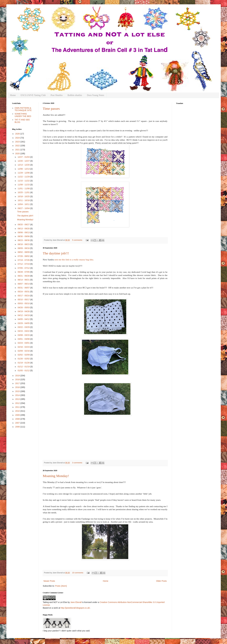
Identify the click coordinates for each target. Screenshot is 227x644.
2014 (18, 395)
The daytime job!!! (56, 253)
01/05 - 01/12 (24, 370)
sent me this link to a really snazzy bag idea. (74, 260)
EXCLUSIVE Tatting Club (33, 95)
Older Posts (161, 581)
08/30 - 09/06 (24, 236)
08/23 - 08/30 (24, 240)
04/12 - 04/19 (24, 315)
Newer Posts (49, 581)
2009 (18, 415)
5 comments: (78, 240)
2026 (18, 134)
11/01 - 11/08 (24, 189)
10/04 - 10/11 (24, 204)
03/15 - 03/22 (24, 331)
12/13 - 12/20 (24, 165)
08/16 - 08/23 (24, 244)
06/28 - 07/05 (24, 272)
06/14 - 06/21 (24, 280)
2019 (18, 376)
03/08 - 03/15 (24, 335)
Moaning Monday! (56, 476)
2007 (18, 423)
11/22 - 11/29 (24, 177)
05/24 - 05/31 (24, 292)
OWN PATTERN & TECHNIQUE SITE (23, 109)
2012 (18, 403)
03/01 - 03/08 (24, 339)
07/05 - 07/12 (24, 268)
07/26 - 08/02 (24, 256)
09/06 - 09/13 (24, 232)
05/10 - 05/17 (24, 300)
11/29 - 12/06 (24, 173)
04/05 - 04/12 (24, 319)
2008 (18, 419)
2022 (18, 146)
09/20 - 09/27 (24, 224)
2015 (18, 391)
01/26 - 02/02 (24, 359)
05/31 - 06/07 (24, 288)
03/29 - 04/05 (24, 323)
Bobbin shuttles (75, 95)
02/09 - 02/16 (24, 351)
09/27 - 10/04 (24, 208)
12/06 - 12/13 (24, 169)
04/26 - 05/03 (24, 307)
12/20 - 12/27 (24, 161)
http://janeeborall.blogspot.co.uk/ (75, 608)
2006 (18, 427)
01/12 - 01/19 (24, 367)
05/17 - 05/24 (24, 296)
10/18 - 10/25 (24, 196)
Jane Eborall (76, 602)
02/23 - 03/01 (24, 343)
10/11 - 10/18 (24, 200)
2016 (18, 387)
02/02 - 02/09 (24, 355)
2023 (18, 142)
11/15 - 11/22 (24, 181)
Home (13, 95)
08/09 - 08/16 (24, 248)
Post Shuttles (57, 95)
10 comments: (78, 573)
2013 (18, 399)
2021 (18, 150)
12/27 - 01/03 (24, 157)
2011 (18, 407)
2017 (18, 383)
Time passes (51, 109)
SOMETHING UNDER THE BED (23, 115)
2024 (18, 138)
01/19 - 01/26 (24, 363)
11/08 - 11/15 (24, 185)
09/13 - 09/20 (24, 229)
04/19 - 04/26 (24, 311)
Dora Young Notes (96, 95)
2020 (18, 154)
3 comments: (78, 463)
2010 (18, 411)
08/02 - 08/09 (24, 252)
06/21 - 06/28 (24, 276)
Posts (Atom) (61, 586)
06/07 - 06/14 (24, 284)
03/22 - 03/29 (24, 327)
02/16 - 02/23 (24, 347)
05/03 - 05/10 (24, 303)
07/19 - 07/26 (24, 260)
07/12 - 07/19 (24, 264)
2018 (18, 379)
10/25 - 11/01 (24, 192)
